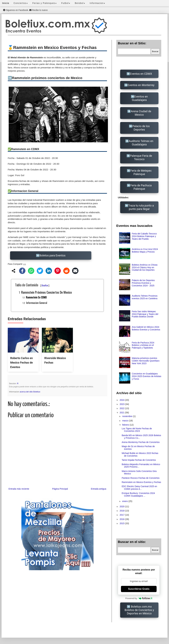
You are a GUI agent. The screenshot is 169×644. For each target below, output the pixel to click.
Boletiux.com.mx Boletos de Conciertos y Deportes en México (139, 610)
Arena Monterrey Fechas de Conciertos (141, 442)
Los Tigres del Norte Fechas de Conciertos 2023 (137, 430)
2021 (122, 413)
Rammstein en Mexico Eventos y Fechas (141, 482)
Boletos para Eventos (52, 255)
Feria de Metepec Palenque (141, 172)
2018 (122, 511)
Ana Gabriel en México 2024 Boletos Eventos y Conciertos (146, 328)
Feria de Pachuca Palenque (141, 187)
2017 (122, 515)
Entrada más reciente (19, 489)
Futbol (66, 3)
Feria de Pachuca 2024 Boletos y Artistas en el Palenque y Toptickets (143, 345)
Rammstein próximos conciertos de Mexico (47, 292)
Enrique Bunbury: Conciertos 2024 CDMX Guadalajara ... (138, 494)
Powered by (139, 598)
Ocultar (45, 285)
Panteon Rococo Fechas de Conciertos (141, 478)
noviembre (128, 416)
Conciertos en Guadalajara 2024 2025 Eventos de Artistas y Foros (147, 376)
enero (125, 501)
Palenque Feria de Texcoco (141, 157)
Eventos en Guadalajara (140, 98)
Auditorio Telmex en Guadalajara (141, 143)
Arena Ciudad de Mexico (141, 113)
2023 (122, 404)
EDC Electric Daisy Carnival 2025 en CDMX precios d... (139, 488)
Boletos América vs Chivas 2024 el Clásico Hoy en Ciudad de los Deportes (145, 267)
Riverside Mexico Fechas (55, 360)
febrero (126, 425)
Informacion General (37, 303)
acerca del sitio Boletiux (30, 392)
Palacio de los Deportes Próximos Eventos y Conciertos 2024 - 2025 (143, 283)
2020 (122, 506)
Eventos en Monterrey (141, 85)
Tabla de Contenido (32, 285)
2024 (122, 400)
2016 (122, 519)
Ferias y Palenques (45, 3)
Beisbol (80, 3)
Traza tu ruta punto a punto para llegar (141, 207)
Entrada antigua (99, 489)
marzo (126, 421)
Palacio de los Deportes (141, 128)
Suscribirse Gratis (139, 589)
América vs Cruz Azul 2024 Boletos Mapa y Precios (145, 250)
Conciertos (21, 3)
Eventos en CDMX (141, 74)
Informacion (97, 3)
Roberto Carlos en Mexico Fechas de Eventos (22, 363)
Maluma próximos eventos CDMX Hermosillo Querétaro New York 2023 (146, 361)
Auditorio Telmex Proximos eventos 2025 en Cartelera (145, 297)
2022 (122, 408)
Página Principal (60, 489)
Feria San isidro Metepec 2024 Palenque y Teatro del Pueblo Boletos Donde (145, 314)
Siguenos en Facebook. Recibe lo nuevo (25, 10)
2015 (122, 523)
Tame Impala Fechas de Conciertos (139, 460)
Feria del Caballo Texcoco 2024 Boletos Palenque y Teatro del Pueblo (144, 236)
